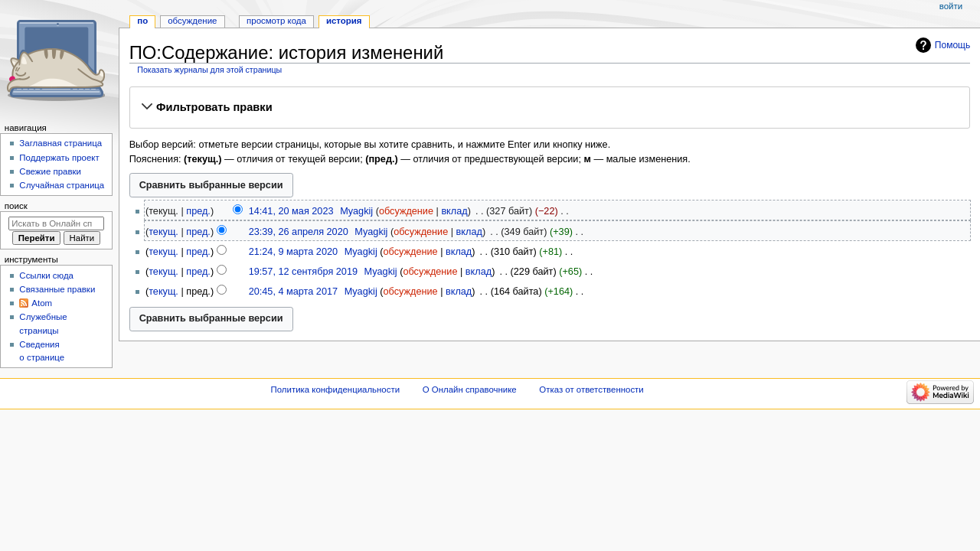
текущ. (163, 232)
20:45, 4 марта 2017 (293, 292)
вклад (454, 211)
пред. (198, 211)
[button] (549, 107)
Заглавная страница (60, 143)
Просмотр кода (276, 21)
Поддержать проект (59, 158)
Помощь (953, 45)
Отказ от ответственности (591, 390)
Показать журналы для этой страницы (209, 70)
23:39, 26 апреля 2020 (299, 232)
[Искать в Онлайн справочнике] (56, 223)
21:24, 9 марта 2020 (293, 252)
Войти (951, 6)
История (344, 21)
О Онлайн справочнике (470, 390)
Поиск (16, 206)
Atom (42, 303)
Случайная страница (62, 185)
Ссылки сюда (46, 275)
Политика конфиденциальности (336, 390)
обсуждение (406, 211)
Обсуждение (192, 21)
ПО (142, 21)
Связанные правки (57, 289)
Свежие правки (50, 171)
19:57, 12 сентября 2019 (303, 272)
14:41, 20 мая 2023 (291, 211)
